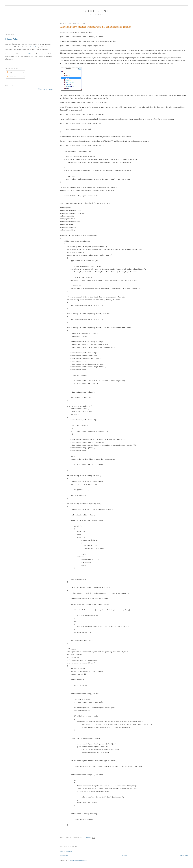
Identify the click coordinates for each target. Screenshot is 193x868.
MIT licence (31, 54)
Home (125, 855)
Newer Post (64, 855)
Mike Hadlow (33, 47)
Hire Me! (12, 39)
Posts (10, 72)
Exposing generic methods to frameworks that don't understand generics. (96, 27)
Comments (12, 77)
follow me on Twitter (45, 89)
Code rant (97, 11)
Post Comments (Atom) (78, 860)
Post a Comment (66, 852)
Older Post (184, 855)
